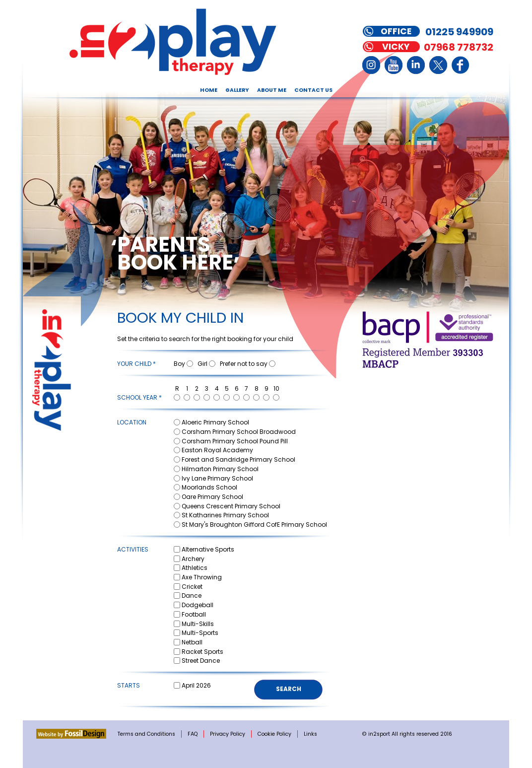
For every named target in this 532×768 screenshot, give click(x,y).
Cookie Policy (274, 734)
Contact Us (313, 90)
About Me (272, 90)
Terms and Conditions (146, 734)
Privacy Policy (228, 734)
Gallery (237, 90)
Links (310, 734)
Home (209, 90)
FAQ (193, 734)
